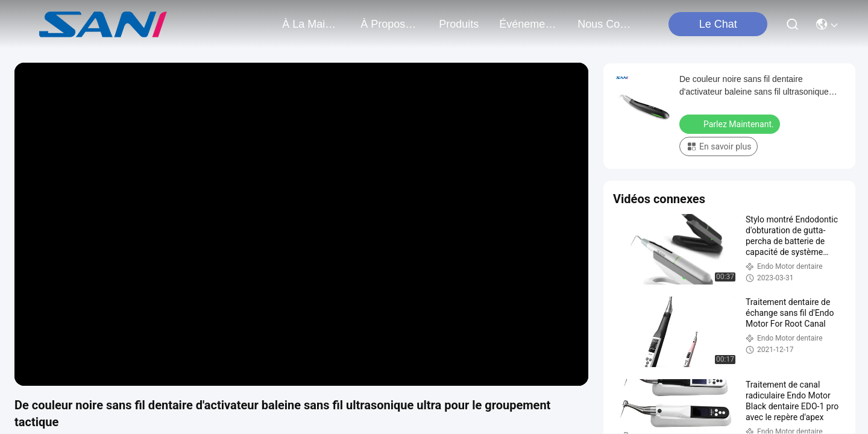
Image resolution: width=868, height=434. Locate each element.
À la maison (311, 24)
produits (459, 24)
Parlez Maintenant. (731, 124)
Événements (528, 24)
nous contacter (606, 24)
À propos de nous (389, 24)
